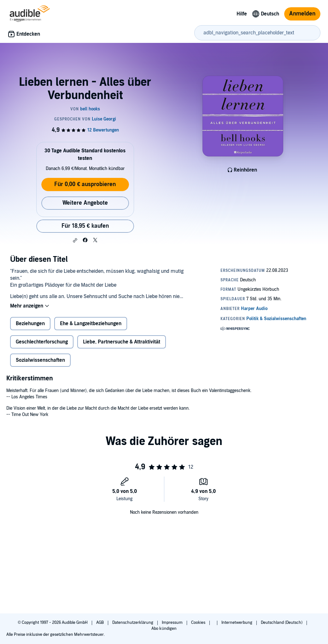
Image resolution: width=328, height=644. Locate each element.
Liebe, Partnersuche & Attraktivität (122, 342)
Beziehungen (30, 324)
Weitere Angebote (85, 203)
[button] (75, 240)
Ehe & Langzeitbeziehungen (91, 324)
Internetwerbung (237, 623)
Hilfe (242, 14)
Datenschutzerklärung (133, 623)
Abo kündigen (164, 629)
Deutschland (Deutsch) (282, 623)
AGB (100, 623)
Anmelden (302, 14)
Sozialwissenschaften (40, 360)
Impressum (173, 623)
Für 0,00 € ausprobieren (85, 184)
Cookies (199, 623)
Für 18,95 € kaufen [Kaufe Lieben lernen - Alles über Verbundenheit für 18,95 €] (85, 226)
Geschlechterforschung (42, 342)
